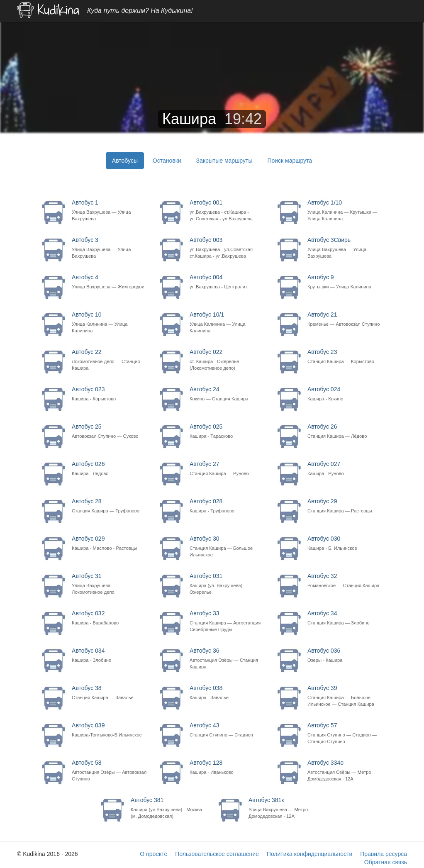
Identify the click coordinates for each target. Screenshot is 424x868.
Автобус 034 (110, 655)
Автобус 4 (110, 282)
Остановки (167, 161)
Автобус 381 (169, 808)
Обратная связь (386, 862)
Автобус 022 (228, 360)
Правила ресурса (384, 854)
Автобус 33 (228, 621)
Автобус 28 (110, 506)
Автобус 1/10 (345, 211)
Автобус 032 (110, 618)
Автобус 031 (228, 584)
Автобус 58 (110, 771)
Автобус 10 (110, 323)
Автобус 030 (345, 543)
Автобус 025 (228, 431)
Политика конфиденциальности (310, 854)
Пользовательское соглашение (217, 854)
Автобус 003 (228, 248)
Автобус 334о (345, 771)
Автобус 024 (345, 394)
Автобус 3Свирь (345, 248)
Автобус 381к (286, 808)
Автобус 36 (228, 659)
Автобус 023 (110, 394)
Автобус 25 (110, 431)
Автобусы (125, 161)
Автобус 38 (110, 693)
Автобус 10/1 (228, 323)
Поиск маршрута (290, 161)
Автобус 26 (345, 431)
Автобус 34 (345, 618)
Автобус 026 (110, 469)
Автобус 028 (228, 506)
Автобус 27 (228, 469)
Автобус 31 (110, 584)
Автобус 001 (228, 211)
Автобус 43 (228, 730)
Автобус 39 (345, 696)
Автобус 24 (228, 394)
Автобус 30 (228, 547)
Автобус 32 (345, 581)
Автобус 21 (345, 319)
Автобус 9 (345, 282)
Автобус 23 (345, 357)
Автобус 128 (228, 767)
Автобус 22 (110, 360)
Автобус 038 (228, 693)
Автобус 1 (110, 211)
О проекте (154, 854)
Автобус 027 (345, 469)
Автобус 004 (228, 282)
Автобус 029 (110, 543)
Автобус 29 (345, 506)
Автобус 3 (110, 248)
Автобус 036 (345, 655)
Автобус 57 (345, 733)
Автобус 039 (110, 730)
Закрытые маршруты (224, 161)
